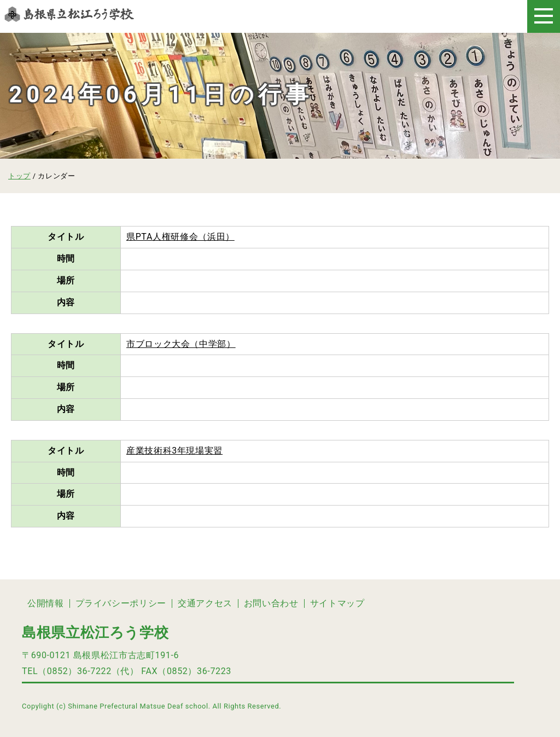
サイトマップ (337, 603)
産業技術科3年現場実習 (174, 451)
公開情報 (46, 603)
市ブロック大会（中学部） (181, 344)
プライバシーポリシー (121, 603)
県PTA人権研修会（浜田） (180, 237)
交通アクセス (205, 603)
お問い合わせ (271, 603)
